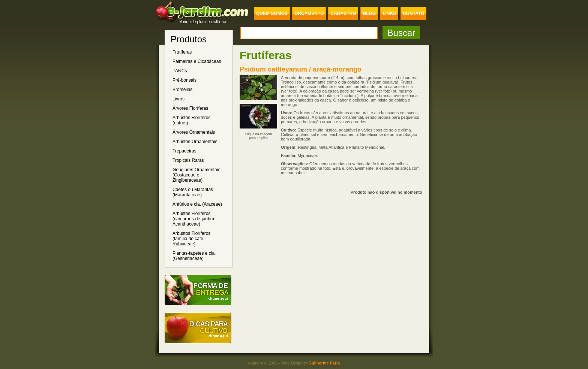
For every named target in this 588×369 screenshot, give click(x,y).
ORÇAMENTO (309, 13)
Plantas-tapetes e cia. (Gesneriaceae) (194, 256)
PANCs (180, 71)
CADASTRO (343, 13)
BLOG (369, 13)
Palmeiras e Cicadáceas (197, 61)
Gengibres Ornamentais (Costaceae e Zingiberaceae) (196, 175)
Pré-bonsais (184, 80)
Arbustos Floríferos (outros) (191, 120)
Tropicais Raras (188, 160)
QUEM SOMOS (272, 13)
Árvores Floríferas (190, 108)
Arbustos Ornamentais (195, 142)
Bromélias (182, 90)
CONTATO (413, 13)
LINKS (389, 13)
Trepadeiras (184, 151)
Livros (178, 99)
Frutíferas (182, 52)
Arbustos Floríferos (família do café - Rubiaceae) (191, 239)
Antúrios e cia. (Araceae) (197, 204)
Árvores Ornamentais (194, 132)
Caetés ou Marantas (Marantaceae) (193, 192)
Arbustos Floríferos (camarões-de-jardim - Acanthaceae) (195, 219)
